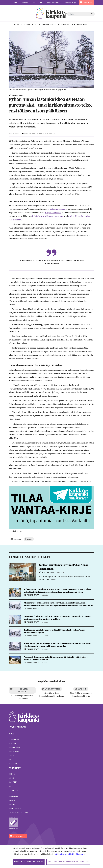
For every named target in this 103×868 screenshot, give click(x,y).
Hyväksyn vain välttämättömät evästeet (68, 862)
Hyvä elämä (13, 744)
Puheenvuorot (15, 748)
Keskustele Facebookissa (24, 690)
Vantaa (11, 786)
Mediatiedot (13, 800)
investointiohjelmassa (57, 209)
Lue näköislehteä (21, 3)
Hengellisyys (14, 752)
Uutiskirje (82, 689)
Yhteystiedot (13, 796)
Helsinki (12, 774)
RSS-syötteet (14, 764)
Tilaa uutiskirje (70, 3)
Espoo (11, 778)
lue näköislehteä (17, 813)
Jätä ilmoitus (37, 3)
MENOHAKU (88, 3)
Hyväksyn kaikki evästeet (29, 862)
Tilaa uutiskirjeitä (15, 808)
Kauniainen (13, 782)
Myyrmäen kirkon (53, 213)
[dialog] (51, 856)
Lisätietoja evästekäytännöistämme (69, 854)
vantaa (30, 539)
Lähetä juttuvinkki (53, 3)
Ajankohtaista (15, 739)
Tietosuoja (13, 804)
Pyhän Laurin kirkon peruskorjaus (48, 216)
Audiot (11, 756)
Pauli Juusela (29, 134)
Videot (11, 760)
